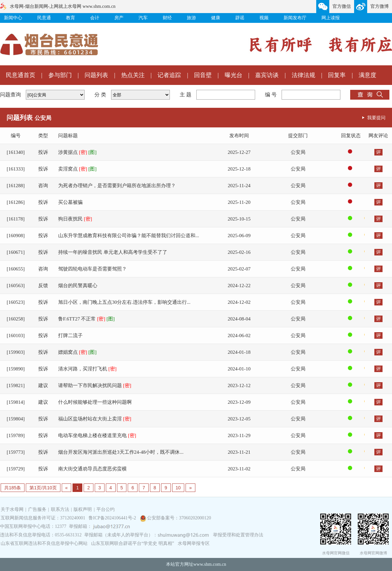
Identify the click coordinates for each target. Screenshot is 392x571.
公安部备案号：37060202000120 (179, 518)
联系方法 (60, 509)
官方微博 (380, 6)
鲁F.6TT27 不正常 (86, 319)
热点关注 (133, 75)
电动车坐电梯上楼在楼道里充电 (97, 435)
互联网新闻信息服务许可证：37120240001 (43, 518)
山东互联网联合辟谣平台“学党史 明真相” (133, 543)
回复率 (337, 75)
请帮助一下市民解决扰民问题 (95, 385)
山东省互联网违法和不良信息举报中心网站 (44, 543)
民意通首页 (21, 75)
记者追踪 (169, 75)
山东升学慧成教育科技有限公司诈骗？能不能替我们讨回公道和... (129, 236)
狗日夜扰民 (75, 219)
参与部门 (60, 75)
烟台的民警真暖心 (78, 285)
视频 (264, 18)
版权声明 (83, 509)
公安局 (298, 152)
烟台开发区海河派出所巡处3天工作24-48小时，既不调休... (121, 452)
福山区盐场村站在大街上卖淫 (95, 419)
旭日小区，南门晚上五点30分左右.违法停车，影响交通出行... (124, 302)
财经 (167, 18)
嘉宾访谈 (267, 75)
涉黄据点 (77, 152)
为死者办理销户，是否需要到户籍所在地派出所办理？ (117, 186)
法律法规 (303, 75)
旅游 (191, 18)
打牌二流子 (70, 335)
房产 (119, 18)
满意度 (367, 75)
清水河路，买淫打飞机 (87, 369)
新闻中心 (13, 18)
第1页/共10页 (43, 488)
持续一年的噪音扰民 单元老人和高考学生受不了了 (113, 252)
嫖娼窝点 (77, 352)
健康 (216, 18)
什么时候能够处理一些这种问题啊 (95, 402)
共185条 (13, 488)
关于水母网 (13, 509)
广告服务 (37, 509)
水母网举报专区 (194, 543)
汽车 (143, 18)
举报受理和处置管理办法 (238, 535)
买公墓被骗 (70, 202)
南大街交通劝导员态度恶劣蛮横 (92, 469)
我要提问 (376, 118)
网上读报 (331, 18)
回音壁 (203, 75)
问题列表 (96, 75)
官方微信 (342, 6)
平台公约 (106, 509)
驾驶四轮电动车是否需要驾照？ (92, 269)
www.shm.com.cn (210, 564)
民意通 (44, 18)
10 (178, 488)
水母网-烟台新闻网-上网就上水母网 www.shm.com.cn (63, 6)
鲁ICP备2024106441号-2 (113, 518)
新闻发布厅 (295, 18)
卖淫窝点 (77, 169)
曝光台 (234, 75)
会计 (95, 18)
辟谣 (240, 18)
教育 (71, 18)
